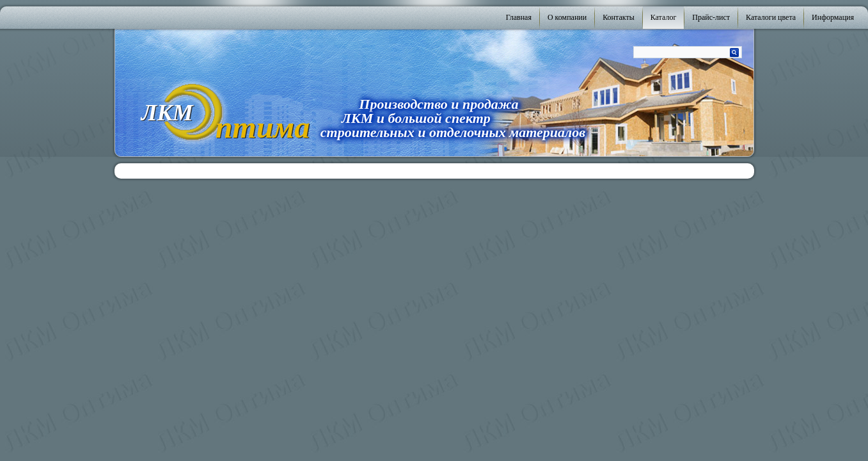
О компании (567, 17)
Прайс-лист (711, 17)
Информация (833, 17)
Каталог (664, 17)
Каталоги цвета (771, 17)
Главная (519, 17)
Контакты (619, 17)
